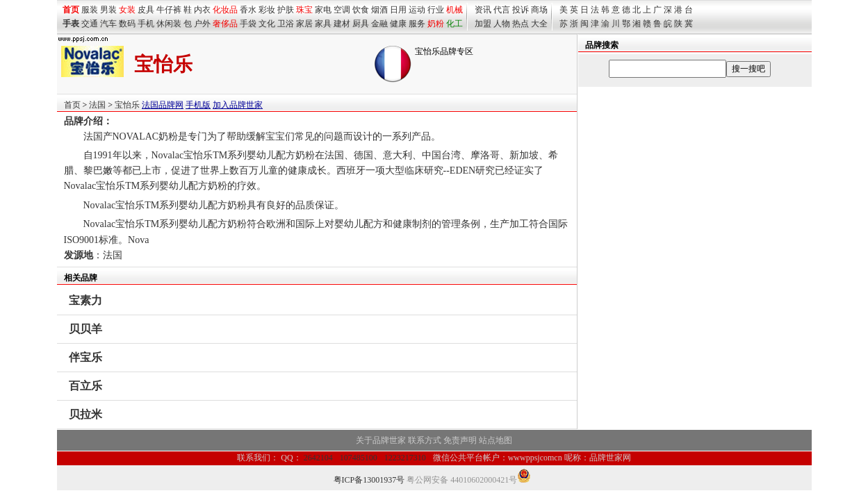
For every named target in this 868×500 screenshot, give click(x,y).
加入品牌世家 (238, 105)
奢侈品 (225, 24)
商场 (539, 10)
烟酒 (379, 10)
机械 (455, 10)
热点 (521, 24)
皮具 (146, 10)
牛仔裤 (169, 10)
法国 (97, 105)
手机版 (198, 105)
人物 (502, 24)
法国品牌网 (163, 105)
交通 (90, 24)
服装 (90, 10)
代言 (502, 10)
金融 (379, 24)
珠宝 (304, 10)
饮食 (361, 10)
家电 (323, 10)
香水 (248, 10)
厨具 (361, 24)
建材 (342, 24)
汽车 (108, 24)
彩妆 (267, 10)
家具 (323, 24)
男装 (108, 10)
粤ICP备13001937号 (369, 480)
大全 (539, 24)
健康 (398, 24)
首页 (72, 105)
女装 (127, 10)
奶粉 (436, 24)
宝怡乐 (127, 105)
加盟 (483, 24)
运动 (417, 10)
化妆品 (225, 10)
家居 (304, 24)
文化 (267, 24)
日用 (398, 10)
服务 (417, 24)
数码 (127, 24)
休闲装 (169, 24)
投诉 (521, 10)
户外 (202, 24)
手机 (146, 24)
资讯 (483, 10)
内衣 (202, 10)
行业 (436, 10)
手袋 (248, 24)
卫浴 (286, 24)
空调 (342, 10)
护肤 (286, 10)
